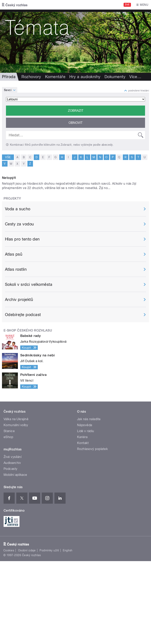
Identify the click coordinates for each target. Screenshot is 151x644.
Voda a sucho (18, 292)
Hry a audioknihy (85, 77)
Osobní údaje (27, 633)
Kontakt (83, 526)
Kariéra (82, 520)
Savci (8, 90)
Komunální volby (16, 508)
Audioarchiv (12, 546)
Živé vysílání (13, 540)
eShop (8, 520)
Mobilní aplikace (15, 557)
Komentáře (55, 77)
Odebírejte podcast (23, 398)
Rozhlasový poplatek (92, 532)
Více (135, 77)
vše (8, 157)
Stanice (9, 514)
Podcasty (11, 551)
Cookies (9, 633)
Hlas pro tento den (22, 322)
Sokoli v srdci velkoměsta (29, 367)
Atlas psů (14, 337)
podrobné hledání (139, 91)
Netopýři (9, 260)
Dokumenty (115, 77)
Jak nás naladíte (89, 502)
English (68, 633)
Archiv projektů (19, 382)
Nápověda (85, 508)
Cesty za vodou (19, 307)
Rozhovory (31, 77)
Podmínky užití (49, 633)
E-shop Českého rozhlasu (28, 413)
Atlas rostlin (16, 352)
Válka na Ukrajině (16, 502)
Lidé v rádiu (86, 514)
